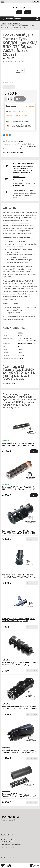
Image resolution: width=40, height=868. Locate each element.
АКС (27, 339)
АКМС (24, 339)
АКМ (20, 339)
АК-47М (21, 341)
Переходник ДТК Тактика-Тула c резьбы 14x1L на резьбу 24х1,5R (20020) (19, 620)
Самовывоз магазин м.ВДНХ (16, 115)
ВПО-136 (33, 341)
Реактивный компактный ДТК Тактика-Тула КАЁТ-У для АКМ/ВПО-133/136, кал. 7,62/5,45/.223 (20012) (19, 577)
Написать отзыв (10, 384)
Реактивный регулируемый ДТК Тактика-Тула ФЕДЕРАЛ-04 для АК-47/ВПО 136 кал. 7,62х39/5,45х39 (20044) (20, 708)
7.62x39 (20, 333)
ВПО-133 (27, 341)
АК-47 (31, 339)
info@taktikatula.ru (7, 842)
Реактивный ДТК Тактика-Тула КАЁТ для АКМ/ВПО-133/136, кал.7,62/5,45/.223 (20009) (19, 665)
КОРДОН (21, 336)
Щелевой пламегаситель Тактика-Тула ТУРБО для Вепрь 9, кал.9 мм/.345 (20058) (19, 751)
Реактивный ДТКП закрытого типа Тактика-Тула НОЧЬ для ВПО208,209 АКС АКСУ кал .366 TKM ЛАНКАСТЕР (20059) (19, 796)
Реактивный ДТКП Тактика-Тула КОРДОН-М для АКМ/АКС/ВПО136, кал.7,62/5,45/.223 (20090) (20, 445)
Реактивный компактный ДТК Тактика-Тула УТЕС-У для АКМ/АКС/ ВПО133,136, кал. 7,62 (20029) (19, 533)
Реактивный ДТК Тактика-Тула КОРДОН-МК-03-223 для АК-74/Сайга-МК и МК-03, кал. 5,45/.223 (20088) (19, 489)
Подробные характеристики (13, 152)
